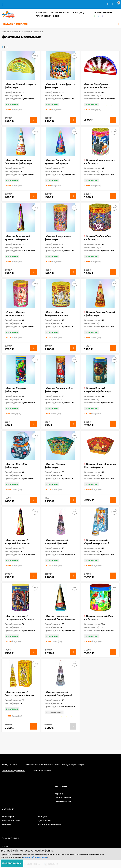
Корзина (59, 794)
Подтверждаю (12, 863)
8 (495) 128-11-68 (103, 13)
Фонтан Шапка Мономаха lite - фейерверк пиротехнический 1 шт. (100, 467)
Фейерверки (8, 817)
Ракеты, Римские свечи (49, 824)
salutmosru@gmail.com (13, 770)
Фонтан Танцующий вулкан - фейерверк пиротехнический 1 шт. (18, 239)
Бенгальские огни (11, 820)
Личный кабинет (63, 798)
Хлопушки (43, 817)
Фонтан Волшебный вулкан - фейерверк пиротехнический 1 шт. (58, 163)
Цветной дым (45, 820)
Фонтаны (17, 32)
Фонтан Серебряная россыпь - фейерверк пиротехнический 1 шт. (98, 87)
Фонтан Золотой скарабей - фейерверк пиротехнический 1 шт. (98, 391)
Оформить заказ (63, 802)
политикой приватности (35, 857)
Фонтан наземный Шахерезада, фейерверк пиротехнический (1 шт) (19, 619)
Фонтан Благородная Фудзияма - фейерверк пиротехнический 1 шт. (18, 163)
